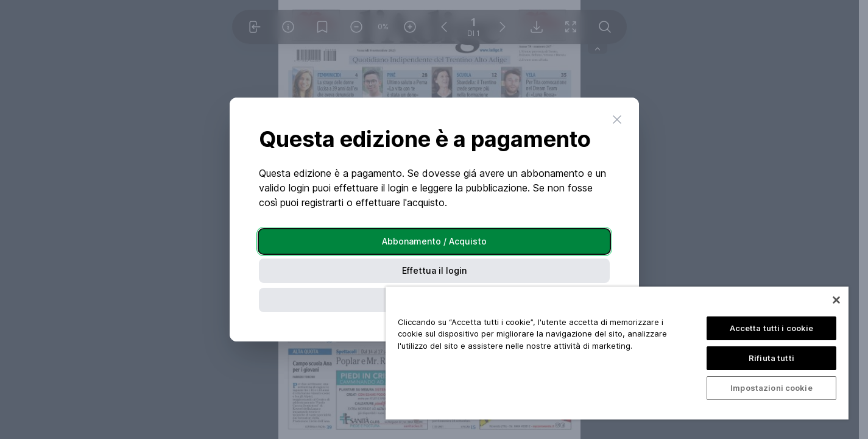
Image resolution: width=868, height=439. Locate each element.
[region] (617, 353)
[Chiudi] (836, 300)
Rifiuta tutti (771, 358)
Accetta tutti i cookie (772, 328)
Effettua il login (434, 270)
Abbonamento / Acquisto (434, 241)
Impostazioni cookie (771, 388)
